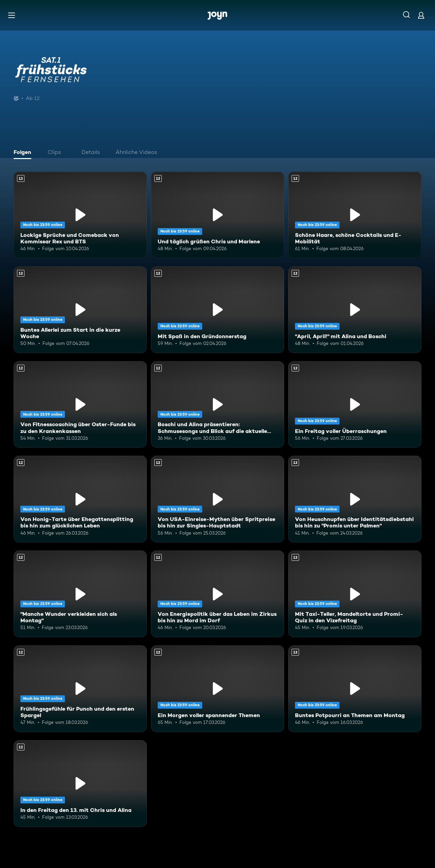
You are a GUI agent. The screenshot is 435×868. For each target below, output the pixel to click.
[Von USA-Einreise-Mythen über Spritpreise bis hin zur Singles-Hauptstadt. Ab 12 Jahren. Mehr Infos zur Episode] (217, 499)
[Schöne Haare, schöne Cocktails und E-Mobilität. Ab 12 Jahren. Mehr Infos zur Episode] (355, 215)
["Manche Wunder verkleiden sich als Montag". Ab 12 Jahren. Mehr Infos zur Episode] (80, 594)
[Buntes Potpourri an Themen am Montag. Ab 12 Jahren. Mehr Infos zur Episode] (355, 689)
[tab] (24, 153)
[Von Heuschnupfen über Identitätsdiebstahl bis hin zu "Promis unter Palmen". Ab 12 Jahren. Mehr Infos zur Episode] (355, 499)
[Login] (421, 15)
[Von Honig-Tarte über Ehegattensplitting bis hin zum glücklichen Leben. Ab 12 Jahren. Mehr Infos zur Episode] (80, 499)
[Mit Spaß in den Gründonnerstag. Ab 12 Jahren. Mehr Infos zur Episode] (217, 310)
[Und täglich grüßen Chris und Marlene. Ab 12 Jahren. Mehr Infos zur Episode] (217, 215)
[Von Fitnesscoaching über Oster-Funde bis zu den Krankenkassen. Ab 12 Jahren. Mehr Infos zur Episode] (80, 405)
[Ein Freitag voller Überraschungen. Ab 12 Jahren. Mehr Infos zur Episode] (355, 405)
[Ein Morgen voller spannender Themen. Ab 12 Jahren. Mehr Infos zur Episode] (217, 689)
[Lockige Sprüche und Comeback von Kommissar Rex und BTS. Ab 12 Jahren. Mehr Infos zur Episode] (80, 215)
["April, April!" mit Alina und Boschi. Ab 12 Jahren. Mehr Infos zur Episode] (355, 310)
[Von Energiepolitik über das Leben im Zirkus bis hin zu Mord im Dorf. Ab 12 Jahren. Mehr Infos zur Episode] (217, 594)
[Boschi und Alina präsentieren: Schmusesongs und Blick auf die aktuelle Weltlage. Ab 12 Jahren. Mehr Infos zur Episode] (217, 405)
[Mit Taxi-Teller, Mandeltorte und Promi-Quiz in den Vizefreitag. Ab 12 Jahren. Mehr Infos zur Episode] (355, 594)
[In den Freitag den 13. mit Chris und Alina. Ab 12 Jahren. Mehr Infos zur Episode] (80, 784)
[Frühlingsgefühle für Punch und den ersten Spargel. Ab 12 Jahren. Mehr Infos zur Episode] (80, 689)
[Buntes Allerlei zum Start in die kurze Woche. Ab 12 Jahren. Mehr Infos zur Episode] (80, 310)
